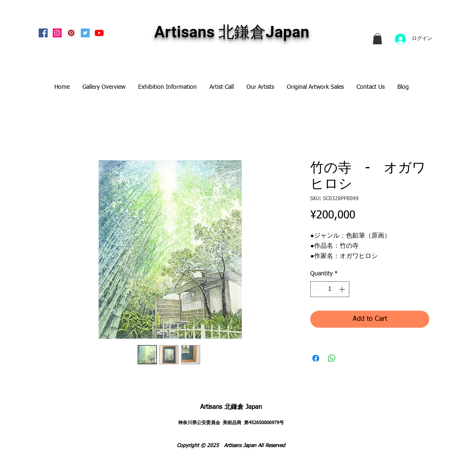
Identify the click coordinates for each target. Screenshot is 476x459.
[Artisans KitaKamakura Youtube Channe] (99, 33)
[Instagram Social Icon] (57, 33)
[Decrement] (317, 289)
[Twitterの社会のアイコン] (85, 33)
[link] (377, 39)
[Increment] (343, 289)
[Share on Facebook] (316, 358)
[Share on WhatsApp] (332, 358)
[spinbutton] (330, 289)
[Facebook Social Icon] (43, 33)
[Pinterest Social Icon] (71, 33)
